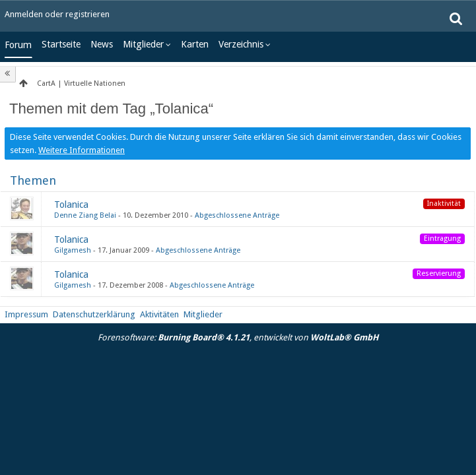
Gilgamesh (73, 250)
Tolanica (71, 205)
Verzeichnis (241, 44)
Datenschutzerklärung (94, 314)
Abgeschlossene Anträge (237, 215)
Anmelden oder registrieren (57, 14)
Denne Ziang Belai (85, 215)
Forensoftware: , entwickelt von (238, 337)
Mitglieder (143, 44)
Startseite (61, 44)
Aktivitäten (159, 314)
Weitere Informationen (82, 150)
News (102, 44)
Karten (195, 44)
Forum (18, 45)
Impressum (26, 314)
